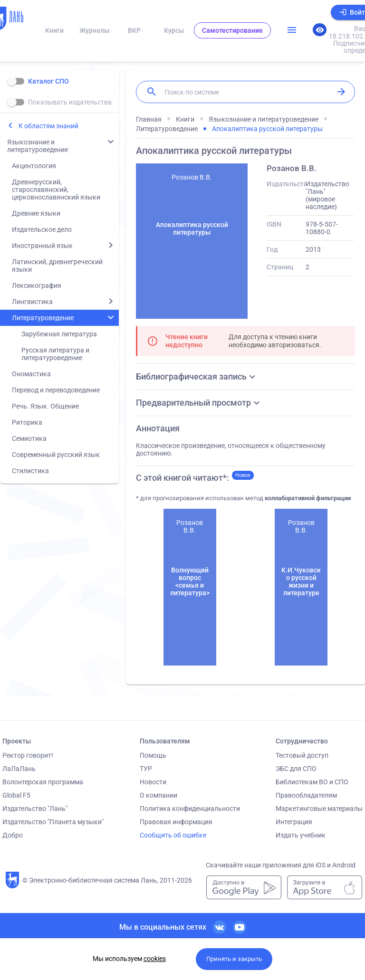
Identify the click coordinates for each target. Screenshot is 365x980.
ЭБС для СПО (296, 769)
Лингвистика (32, 302)
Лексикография (37, 285)
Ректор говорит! (28, 755)
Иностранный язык (42, 246)
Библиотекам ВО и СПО (312, 782)
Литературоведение (43, 318)
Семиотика (29, 438)
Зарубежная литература (59, 334)
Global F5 (16, 795)
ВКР (134, 30)
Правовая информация (176, 822)
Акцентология (34, 166)
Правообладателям (306, 795)
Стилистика (30, 471)
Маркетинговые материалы (319, 809)
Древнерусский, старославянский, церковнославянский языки (56, 190)
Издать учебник (301, 835)
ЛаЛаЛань (19, 769)
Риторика (27, 422)
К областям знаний (48, 126)
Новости (153, 782)
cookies (155, 959)
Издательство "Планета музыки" (53, 822)
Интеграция (294, 822)
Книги (54, 30)
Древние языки (36, 213)
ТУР (146, 769)
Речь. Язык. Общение (45, 406)
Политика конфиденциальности (190, 809)
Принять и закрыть (234, 959)
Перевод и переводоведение (56, 390)
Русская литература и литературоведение (55, 354)
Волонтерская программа (43, 782)
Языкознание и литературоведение (38, 146)
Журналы (94, 30)
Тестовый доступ (302, 755)
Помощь (153, 755)
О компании (158, 795)
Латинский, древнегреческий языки (57, 266)
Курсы (174, 30)
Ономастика (31, 374)
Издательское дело (42, 229)
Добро (13, 835)
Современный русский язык (56, 455)
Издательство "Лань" (35, 809)
